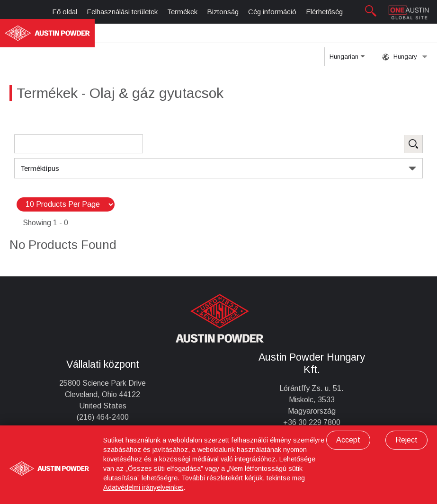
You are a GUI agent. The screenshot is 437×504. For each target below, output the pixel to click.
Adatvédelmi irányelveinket (143, 487)
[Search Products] (79, 144)
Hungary (405, 57)
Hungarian (347, 60)
